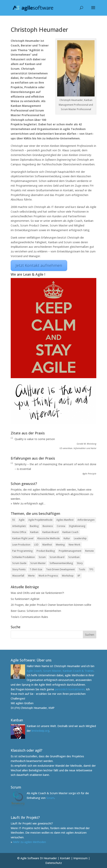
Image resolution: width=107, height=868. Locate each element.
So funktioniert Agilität (25, 599)
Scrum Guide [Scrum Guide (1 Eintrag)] (19, 563)
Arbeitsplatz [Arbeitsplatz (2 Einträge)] (19, 526)
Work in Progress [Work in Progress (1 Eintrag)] (48, 576)
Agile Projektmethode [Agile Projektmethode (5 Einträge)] (40, 520)
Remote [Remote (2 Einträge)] (89, 551)
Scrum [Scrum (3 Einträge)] (42, 557)
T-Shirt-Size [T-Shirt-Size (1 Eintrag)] (36, 569)
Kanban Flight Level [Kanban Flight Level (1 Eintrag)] (23, 538)
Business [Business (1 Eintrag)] (48, 526)
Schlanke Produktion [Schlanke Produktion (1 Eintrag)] (24, 557)
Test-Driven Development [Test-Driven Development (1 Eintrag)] (60, 569)
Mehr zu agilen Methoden (29, 842)
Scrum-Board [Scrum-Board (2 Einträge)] (57, 557)
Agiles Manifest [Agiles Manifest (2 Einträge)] (65, 520)
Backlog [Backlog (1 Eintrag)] (34, 526)
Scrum (50, 798)
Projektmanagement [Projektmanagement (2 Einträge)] (70, 551)
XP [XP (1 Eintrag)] (79, 576)
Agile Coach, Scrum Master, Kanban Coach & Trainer (60, 671)
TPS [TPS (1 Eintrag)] (91, 569)
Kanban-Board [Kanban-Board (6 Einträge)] (50, 532)
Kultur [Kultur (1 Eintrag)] (67, 538)
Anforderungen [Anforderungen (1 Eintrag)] (86, 520)
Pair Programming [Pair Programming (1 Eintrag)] (22, 551)
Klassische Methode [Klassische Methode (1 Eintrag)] (49, 538)
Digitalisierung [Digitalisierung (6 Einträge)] (77, 526)
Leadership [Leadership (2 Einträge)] (80, 538)
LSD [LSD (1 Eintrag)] (36, 545)
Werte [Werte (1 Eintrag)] (31, 576)
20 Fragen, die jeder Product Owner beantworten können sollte (51, 605)
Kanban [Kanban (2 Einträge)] (34, 532)
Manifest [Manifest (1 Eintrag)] (47, 545)
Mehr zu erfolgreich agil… (29, 503)
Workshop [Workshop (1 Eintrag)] (68, 576)
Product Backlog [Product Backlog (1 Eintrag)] (46, 551)
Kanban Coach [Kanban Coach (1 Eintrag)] (70, 532)
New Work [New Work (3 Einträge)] (74, 545)
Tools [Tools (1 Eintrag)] (82, 569)
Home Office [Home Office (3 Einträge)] (19, 532)
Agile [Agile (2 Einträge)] (22, 520)
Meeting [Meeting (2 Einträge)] (60, 545)
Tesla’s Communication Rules (29, 617)
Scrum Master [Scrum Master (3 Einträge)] (38, 563)
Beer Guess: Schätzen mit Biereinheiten (36, 611)
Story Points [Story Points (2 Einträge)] (19, 569)
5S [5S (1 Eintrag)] (14, 520)
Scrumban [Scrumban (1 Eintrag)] (74, 557)
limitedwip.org (40, 731)
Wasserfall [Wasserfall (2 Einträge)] (18, 576)
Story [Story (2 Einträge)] (80, 563)
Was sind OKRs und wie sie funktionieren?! (37, 593)
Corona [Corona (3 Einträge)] (61, 526)
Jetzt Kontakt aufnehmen (39, 265)
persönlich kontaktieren (70, 689)
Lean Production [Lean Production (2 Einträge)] (21, 545)
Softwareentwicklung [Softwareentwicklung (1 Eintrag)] (61, 563)
